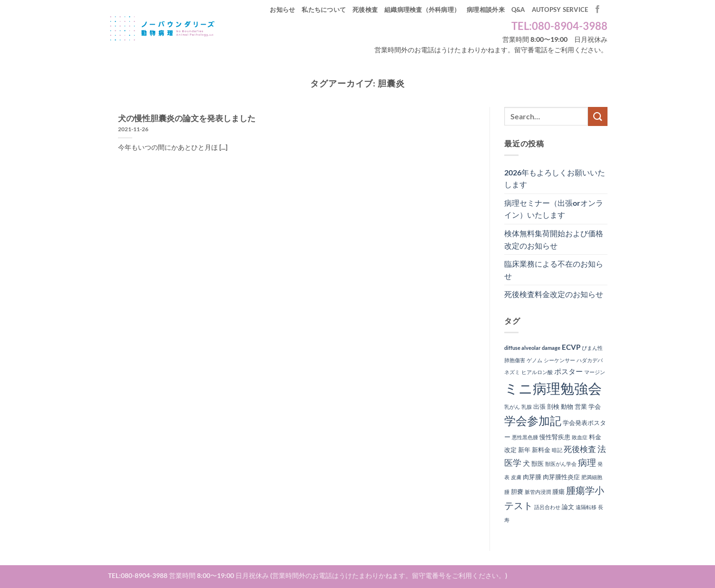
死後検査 (365, 10)
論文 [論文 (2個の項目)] (568, 507)
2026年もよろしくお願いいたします (555, 178)
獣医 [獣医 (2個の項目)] (538, 463)
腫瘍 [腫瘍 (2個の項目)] (558, 492)
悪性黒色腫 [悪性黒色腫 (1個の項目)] (525, 437)
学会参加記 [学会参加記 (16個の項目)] (533, 420)
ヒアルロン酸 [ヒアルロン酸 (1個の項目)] (537, 372)
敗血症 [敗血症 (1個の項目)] (580, 437)
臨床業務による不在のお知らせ (554, 270)
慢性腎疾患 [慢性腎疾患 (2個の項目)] (555, 437)
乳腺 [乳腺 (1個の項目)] (527, 407)
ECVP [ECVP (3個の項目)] (571, 347)
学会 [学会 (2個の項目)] (595, 406)
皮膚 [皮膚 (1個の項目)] (516, 477)
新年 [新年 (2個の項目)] (524, 450)
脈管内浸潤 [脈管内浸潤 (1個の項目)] (538, 492)
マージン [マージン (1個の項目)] (595, 372)
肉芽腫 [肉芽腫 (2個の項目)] (532, 477)
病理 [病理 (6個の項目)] (587, 463)
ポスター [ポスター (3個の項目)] (568, 371)
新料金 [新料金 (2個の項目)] (541, 450)
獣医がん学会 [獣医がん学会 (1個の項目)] (561, 464)
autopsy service (560, 10)
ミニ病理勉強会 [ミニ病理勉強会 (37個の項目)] (553, 388)
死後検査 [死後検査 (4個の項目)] (580, 449)
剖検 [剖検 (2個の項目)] (553, 406)
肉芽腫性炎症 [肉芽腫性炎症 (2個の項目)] (561, 477)
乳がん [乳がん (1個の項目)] (512, 407)
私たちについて (324, 10)
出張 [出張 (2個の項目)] (539, 406)
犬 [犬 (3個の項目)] (526, 463)
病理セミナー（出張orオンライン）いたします (554, 209)
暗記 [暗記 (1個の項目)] (557, 450)
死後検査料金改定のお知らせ (554, 294)
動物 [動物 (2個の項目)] (567, 406)
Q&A (518, 10)
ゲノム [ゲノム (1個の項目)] (534, 360)
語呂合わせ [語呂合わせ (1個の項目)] (547, 507)
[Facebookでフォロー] (597, 10)
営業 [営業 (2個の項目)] (581, 406)
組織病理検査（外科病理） (422, 10)
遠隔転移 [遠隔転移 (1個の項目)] (586, 507)
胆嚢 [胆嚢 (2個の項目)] (517, 492)
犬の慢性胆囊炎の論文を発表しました (187, 118)
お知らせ (282, 10)
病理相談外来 (486, 10)
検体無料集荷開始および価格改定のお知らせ (554, 239)
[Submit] (597, 116)
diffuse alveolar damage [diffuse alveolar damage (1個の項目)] (532, 348)
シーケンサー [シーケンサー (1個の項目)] (559, 360)
